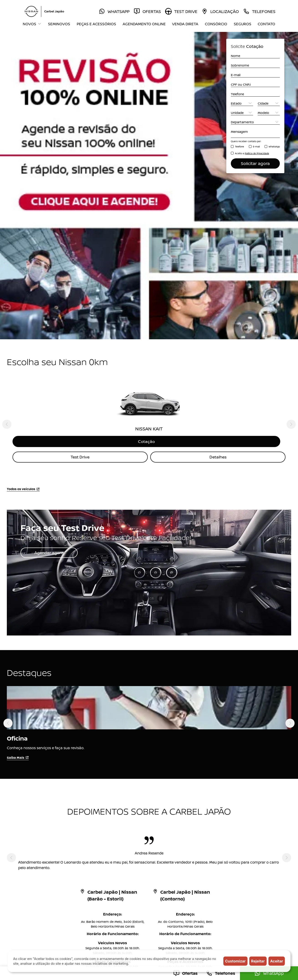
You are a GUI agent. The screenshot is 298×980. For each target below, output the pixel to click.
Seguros (243, 24)
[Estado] (242, 103)
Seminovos (59, 24)
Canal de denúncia (163, 888)
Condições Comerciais (166, 902)
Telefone (239, 147)
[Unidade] (242, 113)
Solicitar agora (255, 163)
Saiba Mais (18, 574)
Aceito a (252, 153)
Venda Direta (185, 24)
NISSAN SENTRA (35, 860)
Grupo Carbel (159, 881)
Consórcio (216, 24)
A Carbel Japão (161, 860)
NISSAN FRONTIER (37, 867)
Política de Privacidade (167, 895)
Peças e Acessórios (96, 24)
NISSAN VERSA (34, 853)
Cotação (149, 258)
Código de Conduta (125, 902)
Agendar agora (50, 369)
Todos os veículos (23, 305)
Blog (113, 874)
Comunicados (120, 881)
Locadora (117, 860)
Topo (285, 811)
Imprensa (157, 874)
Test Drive (80, 273)
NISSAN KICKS (33, 838)
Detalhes (218, 273)
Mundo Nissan (120, 867)
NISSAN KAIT (32, 831)
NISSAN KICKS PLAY (38, 845)
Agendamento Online (144, 24)
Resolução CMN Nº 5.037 (128, 895)
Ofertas (115, 845)
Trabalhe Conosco (123, 888)
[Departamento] (255, 122)
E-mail (256, 147)
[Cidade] (269, 103)
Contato (266, 24)
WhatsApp (274, 147)
